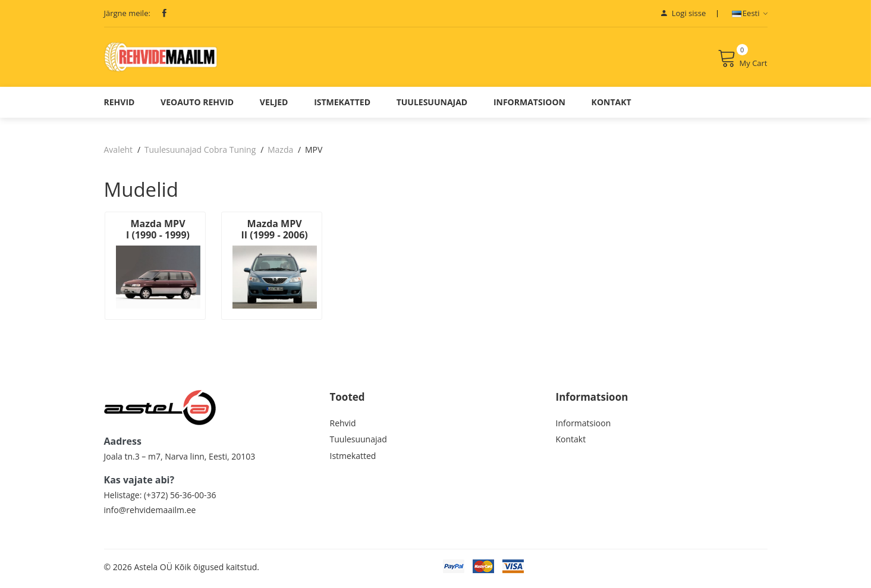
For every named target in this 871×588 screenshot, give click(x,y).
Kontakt (611, 107)
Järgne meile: (127, 13)
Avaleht (119, 155)
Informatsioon (529, 107)
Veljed (274, 107)
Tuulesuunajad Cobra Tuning (200, 155)
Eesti (750, 13)
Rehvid (120, 107)
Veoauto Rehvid (197, 107)
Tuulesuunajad (432, 107)
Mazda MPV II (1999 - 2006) (269, 235)
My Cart (743, 61)
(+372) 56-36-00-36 (180, 498)
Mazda (280, 155)
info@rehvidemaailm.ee (150, 513)
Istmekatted (342, 107)
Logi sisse (683, 13)
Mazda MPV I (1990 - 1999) (156, 235)
